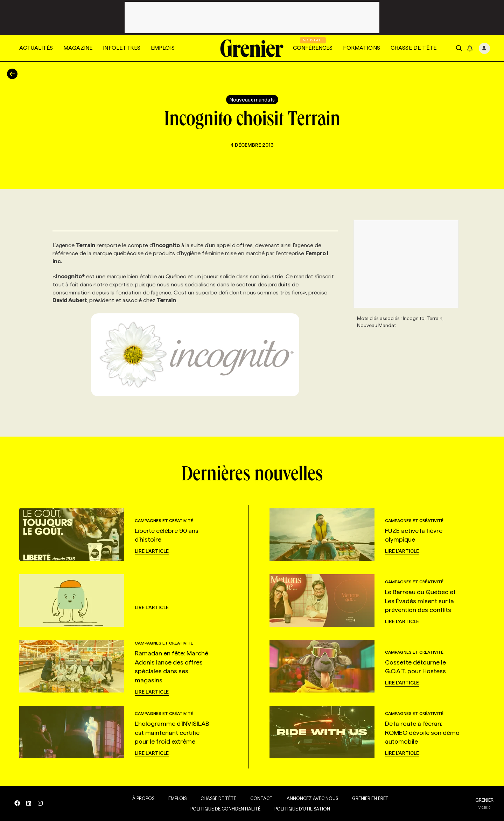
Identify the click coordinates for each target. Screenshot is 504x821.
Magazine (78, 48)
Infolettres (122, 48)
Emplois (163, 48)
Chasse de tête (414, 48)
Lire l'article (152, 551)
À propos (141, 798)
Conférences (313, 48)
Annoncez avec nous (310, 798)
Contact (259, 798)
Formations (362, 48)
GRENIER (484, 800)
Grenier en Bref (368, 798)
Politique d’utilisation (300, 809)
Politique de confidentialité (223, 809)
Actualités (36, 48)
